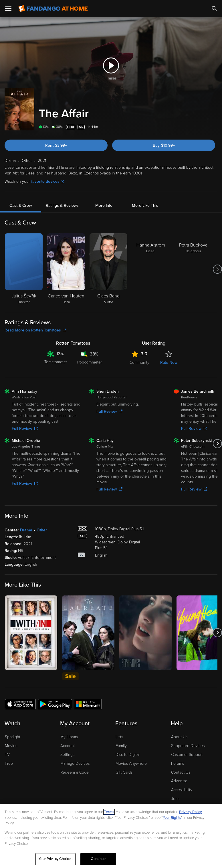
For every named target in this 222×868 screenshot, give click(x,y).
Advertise (179, 781)
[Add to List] (214, 127)
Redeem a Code (75, 772)
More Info (104, 205)
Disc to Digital (128, 755)
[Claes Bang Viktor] (108, 269)
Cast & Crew (21, 205)
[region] (111, 836)
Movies (11, 746)
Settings (67, 755)
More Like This (145, 205)
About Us (179, 737)
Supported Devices (188, 746)
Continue (98, 859)
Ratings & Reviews (62, 205)
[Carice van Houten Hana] (66, 269)
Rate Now (169, 363)
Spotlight (13, 737)
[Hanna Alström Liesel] (151, 269)
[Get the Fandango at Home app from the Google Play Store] (55, 704)
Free (9, 763)
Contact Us (181, 772)
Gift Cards (124, 772)
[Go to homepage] (53, 9)
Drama (26, 530)
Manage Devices (75, 763)
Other (42, 530)
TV (7, 755)
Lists (119, 737)
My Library (69, 737)
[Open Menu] (8, 9)
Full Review (25, 429)
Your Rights (172, 818)
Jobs (175, 799)
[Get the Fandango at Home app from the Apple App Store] (20, 704)
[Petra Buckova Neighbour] (193, 269)
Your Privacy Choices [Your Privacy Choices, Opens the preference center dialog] (55, 859)
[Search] (214, 9)
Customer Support (187, 755)
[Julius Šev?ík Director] (24, 269)
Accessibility (182, 790)
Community (139, 363)
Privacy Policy (191, 812)
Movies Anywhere (131, 763)
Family (121, 746)
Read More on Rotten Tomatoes (35, 330)
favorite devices (48, 181)
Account (68, 746)
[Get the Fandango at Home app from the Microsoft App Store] (88, 704)
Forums (178, 763)
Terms (109, 812)
